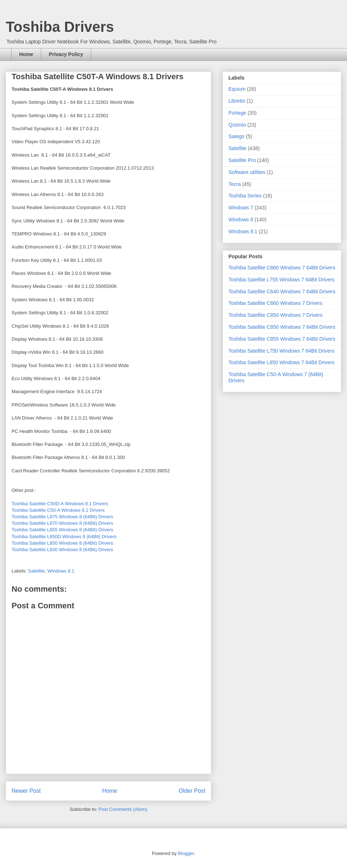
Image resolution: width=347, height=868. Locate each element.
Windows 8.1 (61, 571)
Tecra (235, 184)
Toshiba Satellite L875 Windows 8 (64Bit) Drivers (62, 517)
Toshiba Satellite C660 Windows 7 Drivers (275, 303)
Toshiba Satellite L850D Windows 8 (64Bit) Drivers (64, 537)
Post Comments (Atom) (123, 809)
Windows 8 (241, 220)
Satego (236, 136)
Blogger (186, 853)
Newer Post (26, 791)
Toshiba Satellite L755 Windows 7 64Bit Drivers (281, 280)
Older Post (192, 791)
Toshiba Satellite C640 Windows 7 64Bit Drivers (282, 292)
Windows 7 (241, 208)
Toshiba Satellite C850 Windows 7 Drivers (275, 315)
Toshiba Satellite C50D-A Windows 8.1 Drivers (60, 504)
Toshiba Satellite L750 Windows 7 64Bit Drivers (281, 351)
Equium (237, 89)
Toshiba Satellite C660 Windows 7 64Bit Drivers (282, 268)
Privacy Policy (66, 54)
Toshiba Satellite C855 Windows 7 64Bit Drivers (282, 339)
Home (26, 54)
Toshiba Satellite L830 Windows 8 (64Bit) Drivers (62, 550)
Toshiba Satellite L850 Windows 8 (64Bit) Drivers (62, 543)
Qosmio (237, 125)
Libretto (237, 101)
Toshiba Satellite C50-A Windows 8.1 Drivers (58, 510)
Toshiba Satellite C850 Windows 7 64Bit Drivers (282, 327)
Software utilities (247, 172)
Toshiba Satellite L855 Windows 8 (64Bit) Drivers (62, 530)
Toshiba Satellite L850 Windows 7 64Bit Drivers (281, 362)
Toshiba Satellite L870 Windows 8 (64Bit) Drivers (62, 523)
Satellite (37, 571)
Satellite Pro (242, 160)
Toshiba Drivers (60, 27)
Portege (237, 113)
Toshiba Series (245, 196)
